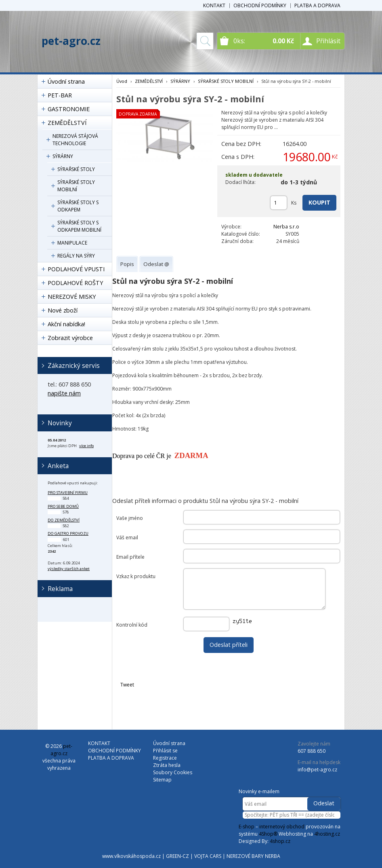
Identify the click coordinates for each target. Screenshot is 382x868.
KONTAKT (214, 5)
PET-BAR (60, 95)
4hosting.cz (327, 834)
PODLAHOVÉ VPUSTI (76, 269)
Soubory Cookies (173, 772)
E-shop (247, 827)
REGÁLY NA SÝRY (76, 256)
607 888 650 (312, 751)
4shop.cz (280, 841)
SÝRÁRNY (63, 156)
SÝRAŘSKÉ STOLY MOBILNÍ (76, 186)
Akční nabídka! (66, 324)
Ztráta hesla (167, 765)
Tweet (127, 685)
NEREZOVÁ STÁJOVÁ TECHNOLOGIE (75, 140)
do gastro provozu (68, 533)
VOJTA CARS (208, 856)
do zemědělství (64, 520)
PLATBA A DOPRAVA (317, 5)
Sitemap (162, 780)
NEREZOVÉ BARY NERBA (253, 856)
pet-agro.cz (71, 41)
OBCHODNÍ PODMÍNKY (260, 5)
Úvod (122, 81)
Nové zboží (63, 310)
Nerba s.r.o (286, 227)
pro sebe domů (63, 506)
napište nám (64, 393)
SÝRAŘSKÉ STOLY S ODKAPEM (78, 206)
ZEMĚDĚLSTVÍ (67, 123)
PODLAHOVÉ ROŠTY (75, 283)
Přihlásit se (165, 751)
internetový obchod (282, 827)
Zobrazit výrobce (70, 338)
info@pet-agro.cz (317, 770)
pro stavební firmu (68, 493)
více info (86, 446)
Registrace (165, 758)
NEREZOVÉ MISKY (72, 297)
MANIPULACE (72, 243)
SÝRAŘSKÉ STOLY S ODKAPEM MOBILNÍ (79, 226)
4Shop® (268, 834)
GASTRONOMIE (69, 109)
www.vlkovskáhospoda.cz (131, 856)
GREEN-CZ (177, 856)
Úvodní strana (66, 81)
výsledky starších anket (69, 569)
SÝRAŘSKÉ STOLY (76, 169)
